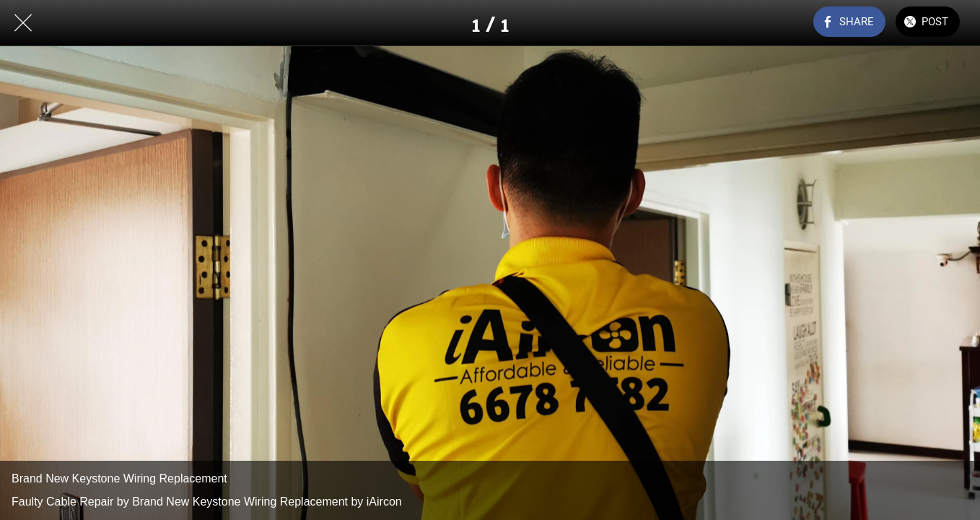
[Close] (23, 23)
